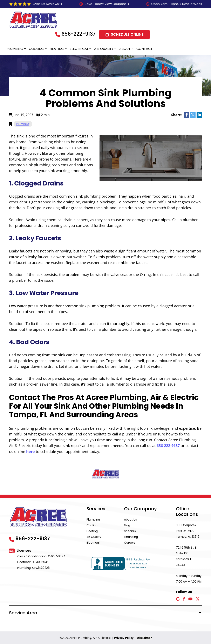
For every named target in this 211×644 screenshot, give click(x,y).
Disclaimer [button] (144, 638)
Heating (57, 49)
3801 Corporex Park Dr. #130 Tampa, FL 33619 (188, 531)
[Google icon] (178, 599)
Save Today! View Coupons (106, 4)
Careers (130, 542)
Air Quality (104, 49)
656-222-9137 (79, 34)
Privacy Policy (124, 638)
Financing (131, 537)
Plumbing (15, 49)
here (30, 451)
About (125, 49)
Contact (145, 49)
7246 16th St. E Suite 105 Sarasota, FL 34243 (186, 556)
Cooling (36, 49)
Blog (127, 525)
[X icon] (198, 599)
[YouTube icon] (190, 599)
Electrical (79, 49)
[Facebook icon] (184, 599)
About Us (130, 519)
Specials (130, 531)
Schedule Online (127, 34)
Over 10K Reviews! (46, 4)
